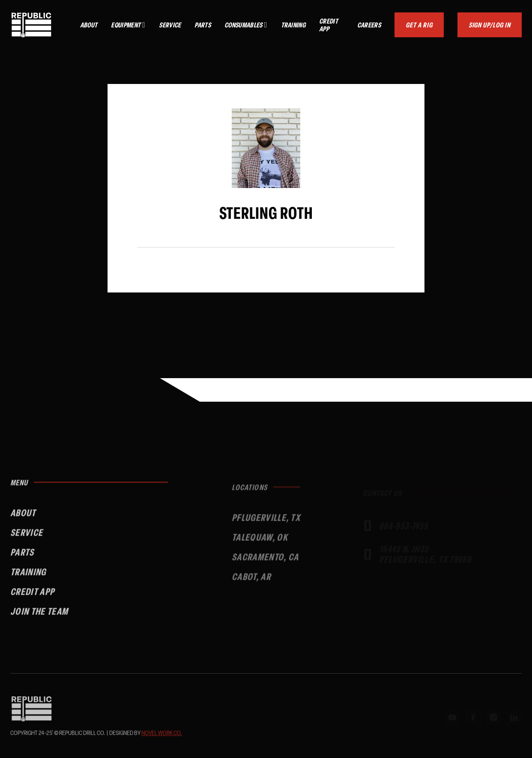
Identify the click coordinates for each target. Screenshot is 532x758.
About (89, 25)
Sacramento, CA (265, 563)
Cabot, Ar (251, 582)
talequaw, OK (260, 543)
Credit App (329, 25)
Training (293, 25)
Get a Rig (419, 25)
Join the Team (39, 616)
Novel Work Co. (162, 734)
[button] (128, 25)
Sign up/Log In (490, 25)
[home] (31, 25)
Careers (369, 25)
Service (170, 25)
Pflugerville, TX (266, 523)
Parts (203, 25)
